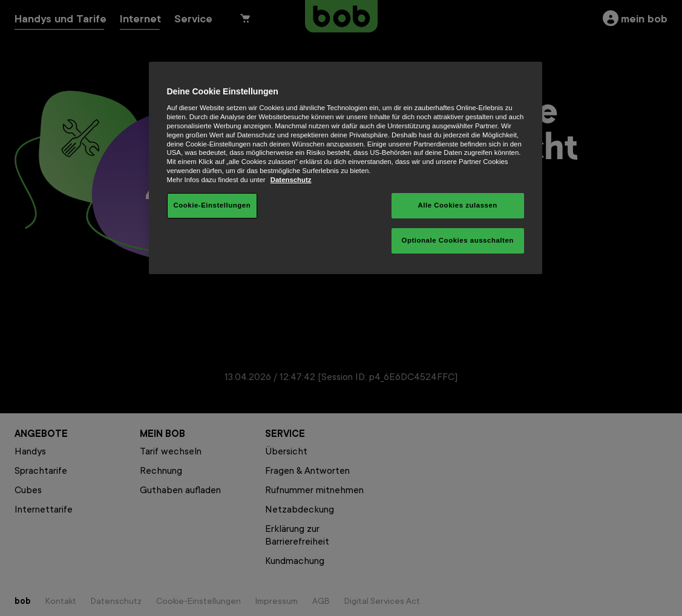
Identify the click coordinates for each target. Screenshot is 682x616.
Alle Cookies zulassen (457, 205)
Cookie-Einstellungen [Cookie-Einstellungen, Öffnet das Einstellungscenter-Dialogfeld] (212, 205)
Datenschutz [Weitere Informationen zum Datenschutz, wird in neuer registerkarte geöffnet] (291, 180)
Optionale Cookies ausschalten (458, 240)
